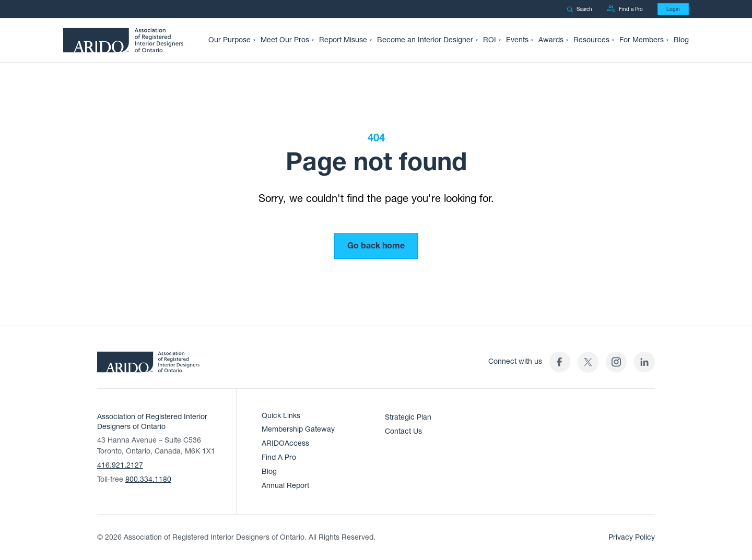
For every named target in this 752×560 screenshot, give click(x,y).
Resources (591, 40)
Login (673, 9)
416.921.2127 (120, 465)
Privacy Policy (632, 537)
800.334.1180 (148, 479)
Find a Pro (625, 9)
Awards (551, 40)
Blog (681, 40)
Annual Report (285, 486)
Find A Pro (279, 457)
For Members (642, 40)
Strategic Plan (408, 417)
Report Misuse (343, 40)
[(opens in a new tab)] (588, 362)
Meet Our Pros (285, 40)
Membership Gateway (298, 429)
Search (579, 9)
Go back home (376, 246)
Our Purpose (230, 40)
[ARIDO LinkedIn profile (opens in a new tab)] (644, 362)
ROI (490, 40)
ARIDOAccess (285, 443)
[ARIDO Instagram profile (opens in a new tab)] (616, 362)
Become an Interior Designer (425, 40)
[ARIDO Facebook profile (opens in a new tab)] (560, 362)
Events (517, 40)
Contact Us (403, 431)
